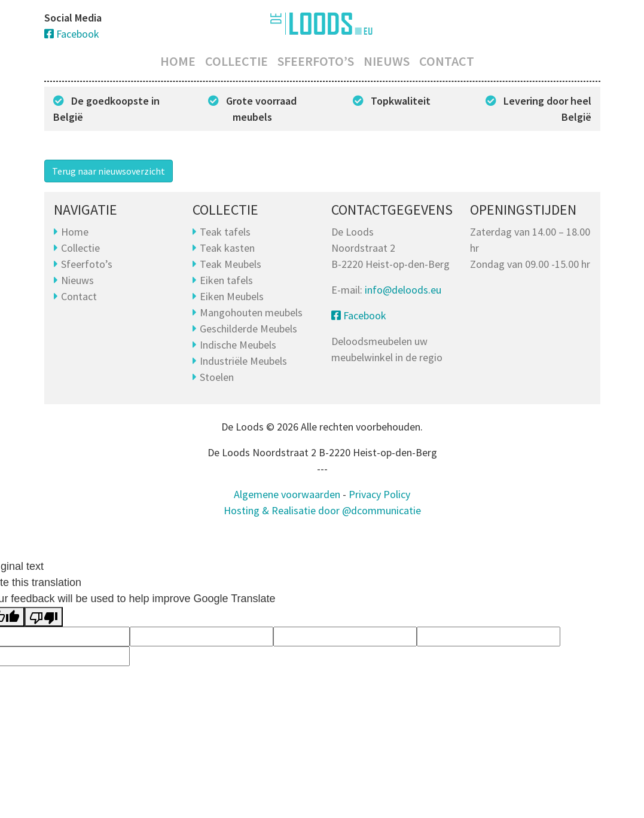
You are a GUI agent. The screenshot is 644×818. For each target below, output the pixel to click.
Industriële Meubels (243, 361)
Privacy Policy (379, 494)
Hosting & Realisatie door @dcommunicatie (322, 510)
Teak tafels (225, 232)
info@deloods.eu (403, 290)
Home (178, 61)
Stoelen (217, 377)
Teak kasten (227, 248)
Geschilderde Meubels (248, 329)
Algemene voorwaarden (287, 494)
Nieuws (387, 61)
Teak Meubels (231, 264)
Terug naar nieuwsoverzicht (109, 171)
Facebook (72, 34)
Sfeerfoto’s (316, 61)
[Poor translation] (44, 617)
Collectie (236, 61)
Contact (447, 61)
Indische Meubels (238, 345)
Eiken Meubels (232, 296)
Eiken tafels (226, 280)
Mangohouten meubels (251, 312)
